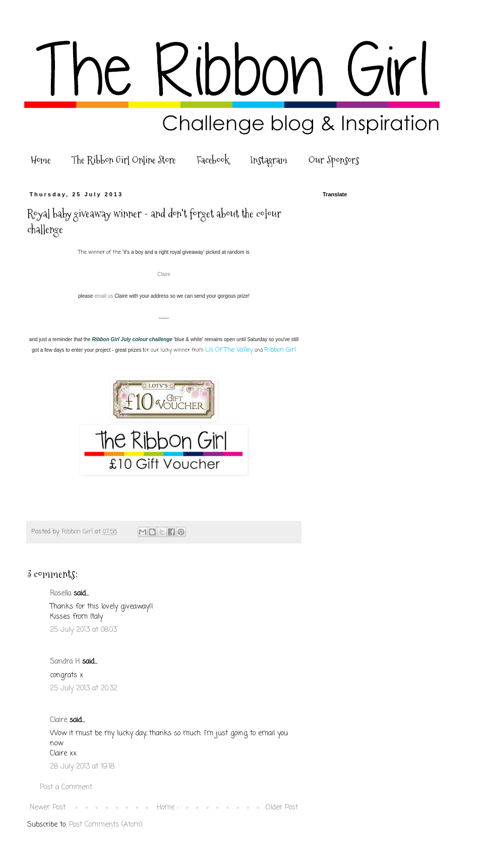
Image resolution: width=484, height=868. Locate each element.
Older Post (282, 808)
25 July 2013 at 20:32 (84, 689)
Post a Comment (66, 788)
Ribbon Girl (280, 350)
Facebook (213, 160)
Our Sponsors (334, 160)
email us (104, 296)
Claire (164, 274)
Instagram (269, 160)
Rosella (60, 594)
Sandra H (65, 662)
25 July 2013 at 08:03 (83, 630)
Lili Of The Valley (229, 350)
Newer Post (48, 808)
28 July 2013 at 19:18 (82, 767)
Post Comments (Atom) (106, 825)
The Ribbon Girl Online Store (124, 160)
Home (41, 160)
